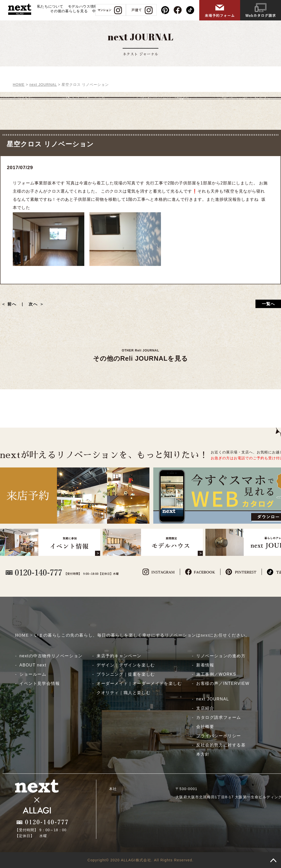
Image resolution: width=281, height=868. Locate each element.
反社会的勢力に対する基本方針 (221, 750)
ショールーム (33, 674)
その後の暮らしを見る (69, 11)
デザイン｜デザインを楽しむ (126, 665)
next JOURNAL (213, 699)
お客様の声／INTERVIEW (223, 683)
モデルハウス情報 (83, 6)
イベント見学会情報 (40, 683)
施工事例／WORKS (216, 674)
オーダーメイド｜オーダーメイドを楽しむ (139, 683)
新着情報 (205, 665)
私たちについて (50, 6)
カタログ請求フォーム (219, 717)
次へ (33, 304)
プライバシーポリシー (219, 736)
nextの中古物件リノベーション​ (51, 656)
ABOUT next (33, 665)
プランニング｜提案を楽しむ (126, 674)
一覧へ (268, 304)
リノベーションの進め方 (221, 656)
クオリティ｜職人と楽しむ (124, 693)
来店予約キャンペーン (119, 656)
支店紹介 (205, 708)
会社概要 (205, 727)
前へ (14, 304)
